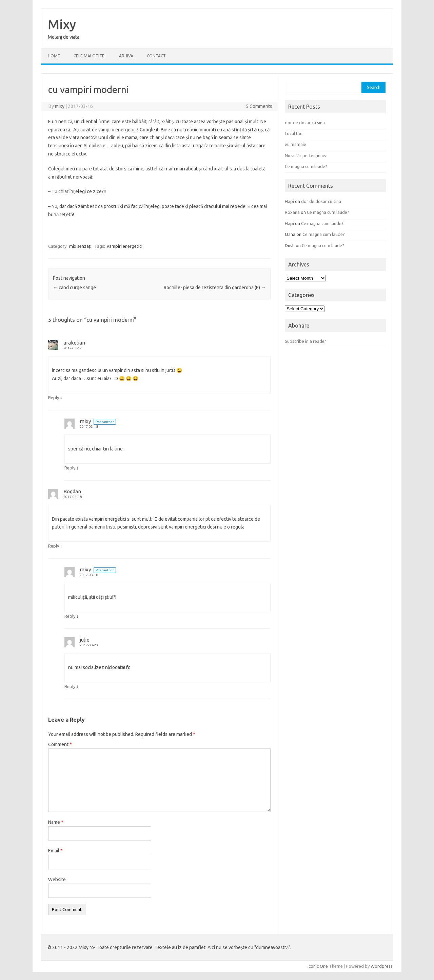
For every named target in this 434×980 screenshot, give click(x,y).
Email (55, 851)
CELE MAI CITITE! (90, 56)
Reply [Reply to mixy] (70, 468)
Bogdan (72, 491)
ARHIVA (126, 56)
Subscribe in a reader (305, 341)
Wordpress (382, 966)
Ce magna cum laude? (306, 166)
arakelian (74, 343)
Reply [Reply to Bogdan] (54, 546)
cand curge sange (74, 288)
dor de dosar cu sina (305, 123)
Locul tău (294, 133)
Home (54, 56)
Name (56, 822)
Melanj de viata (64, 37)
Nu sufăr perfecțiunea (306, 155)
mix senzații (81, 246)
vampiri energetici (125, 246)
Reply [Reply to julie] (70, 686)
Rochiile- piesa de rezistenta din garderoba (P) (215, 288)
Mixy (62, 24)
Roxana (292, 212)
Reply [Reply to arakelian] (54, 397)
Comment (60, 744)
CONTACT (156, 56)
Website (57, 880)
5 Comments (259, 106)
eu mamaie (295, 144)
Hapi (289, 201)
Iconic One (318, 966)
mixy (60, 106)
